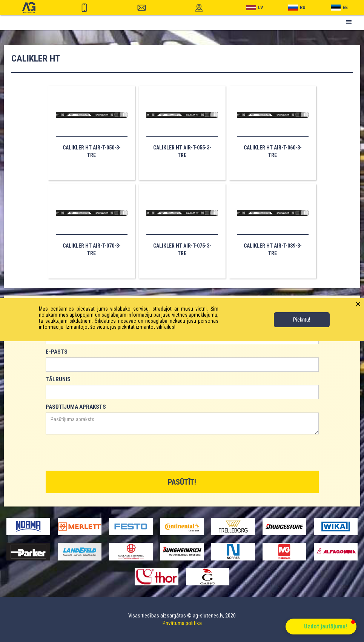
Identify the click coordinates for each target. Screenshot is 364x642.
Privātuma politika (182, 623)
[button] (349, 22)
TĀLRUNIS (58, 379)
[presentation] (103, 453)
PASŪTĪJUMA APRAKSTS (76, 407)
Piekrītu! (302, 320)
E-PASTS (57, 352)
